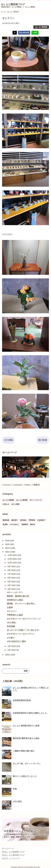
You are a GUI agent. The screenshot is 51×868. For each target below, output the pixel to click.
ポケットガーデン (36, 500)
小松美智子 (41, 520)
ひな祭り (11, 638)
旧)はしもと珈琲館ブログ (13, 855)
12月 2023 (12, 555)
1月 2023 (12, 650)
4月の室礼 (17, 801)
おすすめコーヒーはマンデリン (21, 634)
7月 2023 (12, 574)
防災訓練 (11, 626)
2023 (8, 552)
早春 (15, 789)
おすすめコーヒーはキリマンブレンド (24, 619)
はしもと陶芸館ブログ (13, 4)
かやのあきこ (15, 524)
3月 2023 (12, 589)
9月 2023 (12, 566)
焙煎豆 (36, 485)
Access (6, 485)
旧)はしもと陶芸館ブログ (13, 852)
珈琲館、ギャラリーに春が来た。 (22, 604)
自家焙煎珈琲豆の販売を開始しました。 (31, 713)
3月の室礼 (11, 623)
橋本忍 (33, 524)
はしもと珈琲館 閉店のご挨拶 (26, 726)
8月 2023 (12, 570)
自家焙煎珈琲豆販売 (22, 700)
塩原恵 (5, 524)
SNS (27, 485)
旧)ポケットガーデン (11, 858)
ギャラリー (12, 611)
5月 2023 (12, 582)
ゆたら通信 (15, 504)
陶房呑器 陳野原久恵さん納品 (26, 738)
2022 (8, 655)
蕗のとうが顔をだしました (25, 776)
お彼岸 (10, 607)
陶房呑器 (6, 520)
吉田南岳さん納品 (15, 600)
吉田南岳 (23, 520)
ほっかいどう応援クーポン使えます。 (24, 630)
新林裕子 (15, 520)
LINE (35, 33)
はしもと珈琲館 (22, 500)
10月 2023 (12, 563)
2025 (8, 544)
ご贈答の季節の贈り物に (24, 751)
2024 (8, 548)
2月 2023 (12, 646)
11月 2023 (12, 559)
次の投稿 (8, 440)
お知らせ (6, 504)
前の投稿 (43, 440)
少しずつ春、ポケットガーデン (27, 764)
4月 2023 (12, 585)
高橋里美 (25, 524)
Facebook (24, 33)
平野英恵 (32, 520)
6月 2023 (12, 578)
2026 (8, 541)
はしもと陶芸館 (41, 27)
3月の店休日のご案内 (16, 641)
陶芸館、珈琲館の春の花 (18, 596)
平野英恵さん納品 (15, 615)
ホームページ (8, 848)
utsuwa (17, 485)
